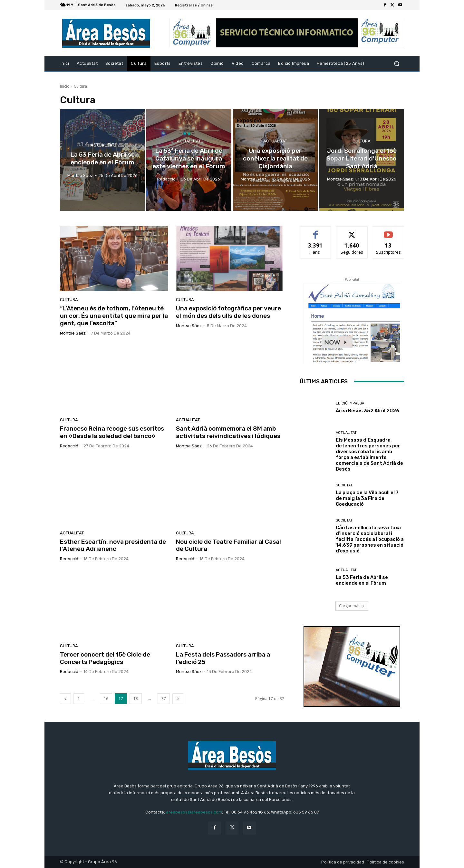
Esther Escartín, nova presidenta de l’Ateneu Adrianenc (113, 545)
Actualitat (102, 145)
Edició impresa (350, 403)
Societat (344, 485)
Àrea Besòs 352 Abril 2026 (367, 411)
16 (106, 699)
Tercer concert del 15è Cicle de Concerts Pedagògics (105, 658)
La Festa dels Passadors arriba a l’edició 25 (223, 658)
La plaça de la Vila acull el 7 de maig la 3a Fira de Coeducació (367, 498)
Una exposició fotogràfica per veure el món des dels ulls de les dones (228, 312)
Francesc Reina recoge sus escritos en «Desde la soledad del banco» (112, 432)
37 (164, 699)
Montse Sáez (73, 333)
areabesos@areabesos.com (194, 812)
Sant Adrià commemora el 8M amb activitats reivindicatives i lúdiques (228, 432)
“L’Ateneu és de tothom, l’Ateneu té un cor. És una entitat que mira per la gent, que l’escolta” (114, 316)
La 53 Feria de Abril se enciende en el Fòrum (362, 580)
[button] (396, 64)
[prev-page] (65, 699)
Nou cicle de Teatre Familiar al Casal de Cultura (228, 545)
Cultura (362, 142)
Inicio (65, 86)
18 (136, 699)
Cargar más (352, 606)
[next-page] (178, 699)
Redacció (69, 446)
